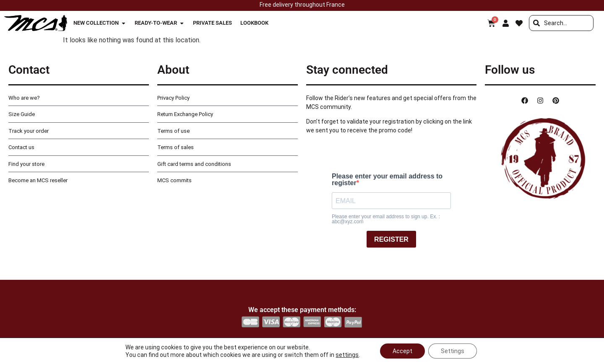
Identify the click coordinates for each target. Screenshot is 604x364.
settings (347, 355)
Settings (453, 351)
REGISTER (391, 239)
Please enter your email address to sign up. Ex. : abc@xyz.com (386, 219)
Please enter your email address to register (387, 180)
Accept (402, 351)
